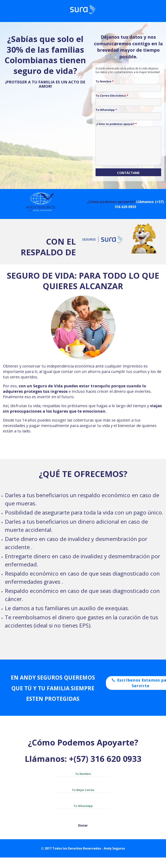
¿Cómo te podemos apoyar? (116, 124)
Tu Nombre (105, 81)
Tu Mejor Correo (83, 794)
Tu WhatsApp (106, 110)
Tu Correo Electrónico (112, 96)
